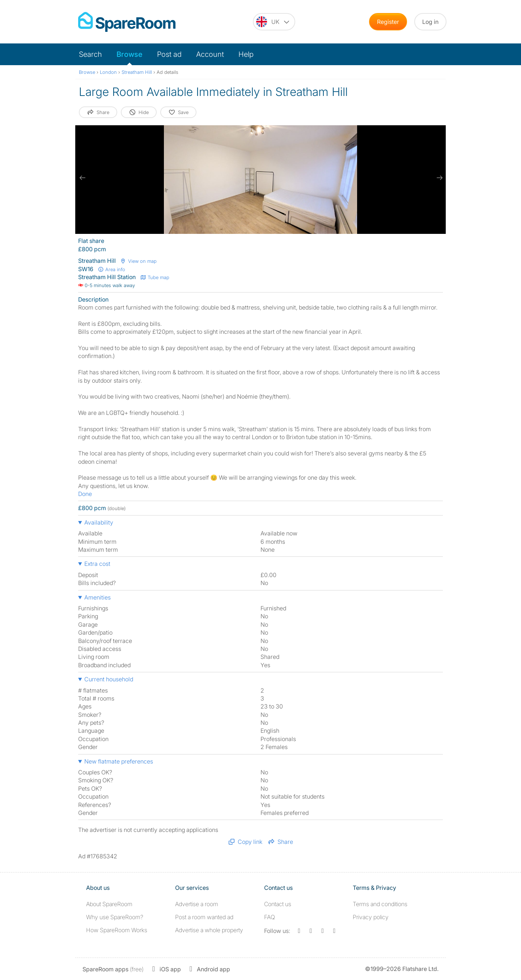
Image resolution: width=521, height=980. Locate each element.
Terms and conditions (380, 904)
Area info (111, 269)
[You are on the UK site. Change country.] (274, 22)
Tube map (155, 277)
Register (388, 22)
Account (210, 54)
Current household (109, 679)
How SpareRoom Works (117, 930)
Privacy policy (371, 917)
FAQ (270, 917)
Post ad (169, 54)
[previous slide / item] (82, 178)
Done (85, 494)
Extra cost (97, 564)
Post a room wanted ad (204, 917)
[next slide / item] (439, 178)
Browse (130, 54)
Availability (99, 522)
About (109, 904)
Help (246, 54)
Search (90, 54)
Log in (430, 22)
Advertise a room (197, 904)
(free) (113, 969)
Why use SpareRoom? (115, 917)
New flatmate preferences (119, 761)
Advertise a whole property (209, 930)
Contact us (278, 904)
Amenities (98, 597)
